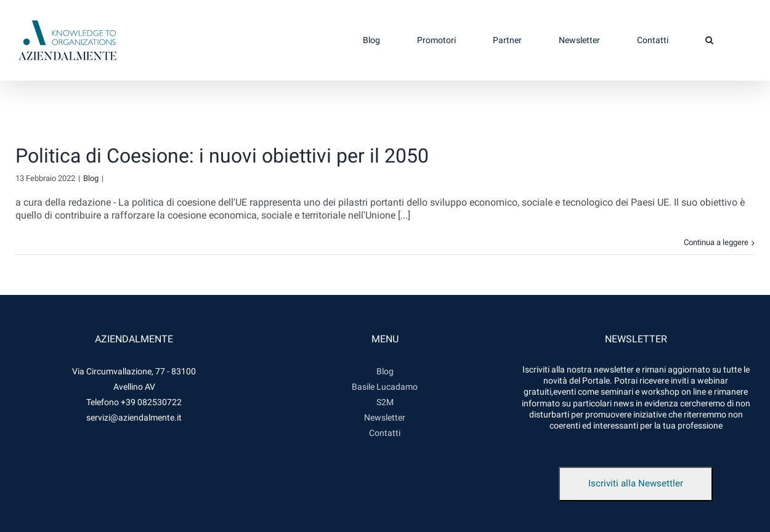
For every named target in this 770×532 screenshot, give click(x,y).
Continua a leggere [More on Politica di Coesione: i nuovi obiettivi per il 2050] (716, 242)
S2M (385, 402)
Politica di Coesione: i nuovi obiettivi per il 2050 (222, 156)
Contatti (385, 433)
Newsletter (385, 417)
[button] (709, 40)
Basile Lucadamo (385, 387)
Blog (91, 178)
